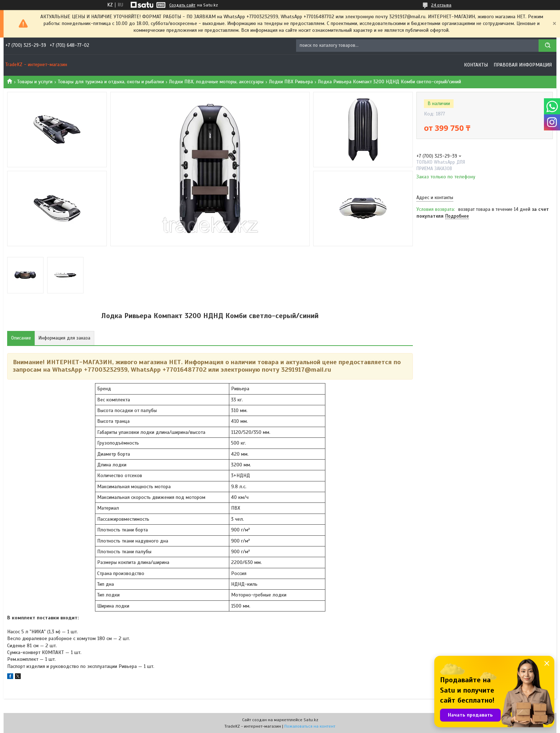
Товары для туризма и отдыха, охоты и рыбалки (111, 82)
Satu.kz (311, 720)
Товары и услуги (35, 82)
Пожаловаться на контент (310, 726)
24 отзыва (441, 5)
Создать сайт (182, 5)
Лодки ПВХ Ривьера (291, 82)
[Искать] (547, 46)
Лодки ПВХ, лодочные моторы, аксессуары (216, 82)
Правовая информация (523, 65)
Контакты (476, 65)
